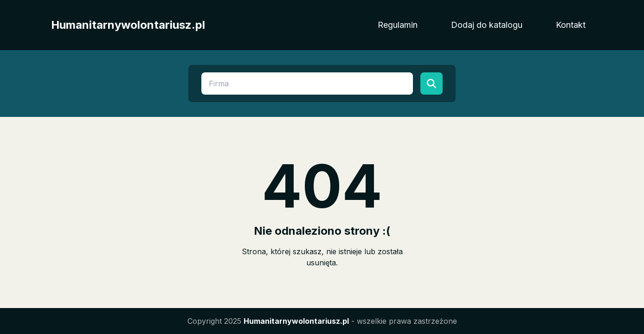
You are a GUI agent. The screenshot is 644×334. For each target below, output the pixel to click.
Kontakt (571, 25)
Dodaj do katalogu (487, 25)
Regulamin (398, 25)
